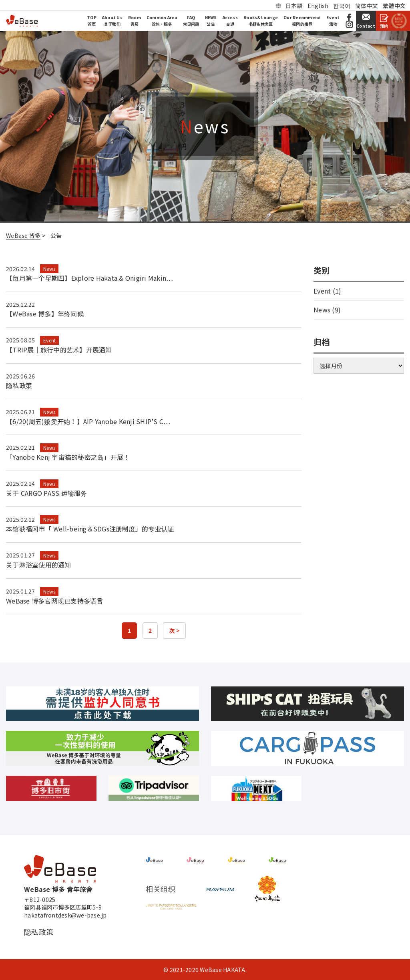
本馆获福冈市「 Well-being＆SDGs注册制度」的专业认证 (90, 529)
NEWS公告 (211, 21)
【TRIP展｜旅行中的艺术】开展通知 (59, 350)
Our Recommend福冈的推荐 (302, 21)
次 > (174, 630)
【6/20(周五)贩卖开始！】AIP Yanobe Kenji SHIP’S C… (88, 421)
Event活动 (333, 21)
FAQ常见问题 (191, 21)
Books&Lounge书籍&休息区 (261, 21)
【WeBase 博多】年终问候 (45, 314)
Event (49, 340)
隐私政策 (19, 385)
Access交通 (230, 21)
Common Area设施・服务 (162, 21)
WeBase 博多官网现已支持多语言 (55, 601)
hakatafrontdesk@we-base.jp (65, 915)
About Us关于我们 (112, 21)
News (49, 269)
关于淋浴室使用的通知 (39, 565)
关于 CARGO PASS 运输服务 (47, 493)
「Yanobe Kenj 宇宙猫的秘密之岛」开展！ (68, 457)
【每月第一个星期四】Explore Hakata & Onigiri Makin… (89, 278)
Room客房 (135, 21)
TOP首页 (92, 21)
